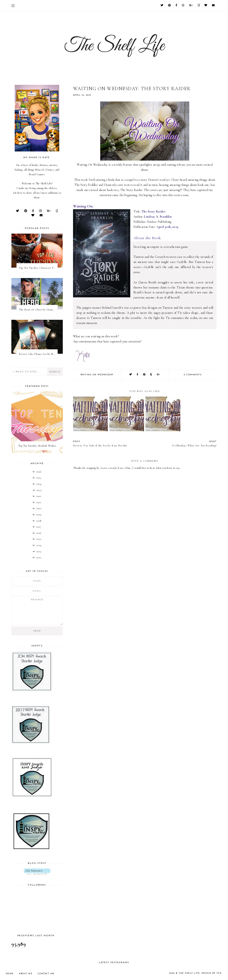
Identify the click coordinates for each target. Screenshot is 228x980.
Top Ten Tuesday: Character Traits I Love (38, 268)
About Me (26, 974)
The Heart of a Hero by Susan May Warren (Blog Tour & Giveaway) (38, 310)
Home (10, 974)
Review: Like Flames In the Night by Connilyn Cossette (38, 354)
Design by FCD (212, 973)
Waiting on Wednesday (97, 375)
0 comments (193, 375)
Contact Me (46, 974)
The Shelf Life (189, 973)
